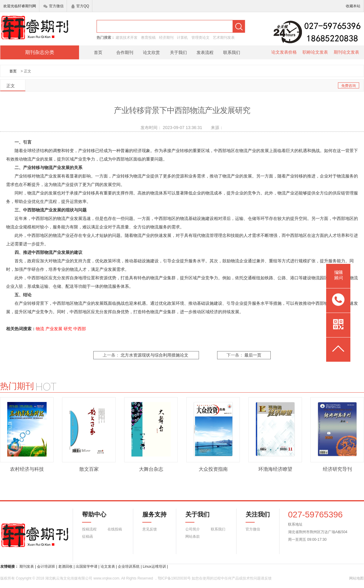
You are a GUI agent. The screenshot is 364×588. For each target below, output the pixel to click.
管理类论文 (200, 38)
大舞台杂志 (151, 469)
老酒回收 (65, 566)
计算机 (182, 38)
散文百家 (89, 469)
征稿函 (88, 537)
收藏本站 (353, 6)
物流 (40, 329)
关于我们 (178, 52)
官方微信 (53, 6)
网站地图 (356, 578)
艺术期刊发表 (224, 38)
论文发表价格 (284, 52)
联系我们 (232, 52)
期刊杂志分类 (40, 52)
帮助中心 (94, 517)
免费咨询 (349, 86)
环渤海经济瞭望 (275, 469)
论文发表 (108, 566)
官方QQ (80, 6)
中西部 (80, 329)
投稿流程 (89, 529)
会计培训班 (46, 566)
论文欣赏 (151, 52)
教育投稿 (148, 38)
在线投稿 (115, 529)
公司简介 (193, 529)
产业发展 (54, 329)
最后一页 (253, 355)
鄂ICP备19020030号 (174, 578)
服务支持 (151, 517)
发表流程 (205, 52)
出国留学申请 (87, 566)
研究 (68, 329)
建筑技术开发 (127, 38)
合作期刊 (125, 52)
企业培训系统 (129, 566)
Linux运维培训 (154, 566)
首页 (98, 52)
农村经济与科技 (27, 469)
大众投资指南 (213, 469)
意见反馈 (150, 529)
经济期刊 (166, 38)
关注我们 (254, 517)
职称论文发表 (315, 52)
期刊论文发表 (346, 52)
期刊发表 (27, 566)
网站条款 (193, 537)
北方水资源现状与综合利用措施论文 (154, 355)
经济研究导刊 (337, 469)
